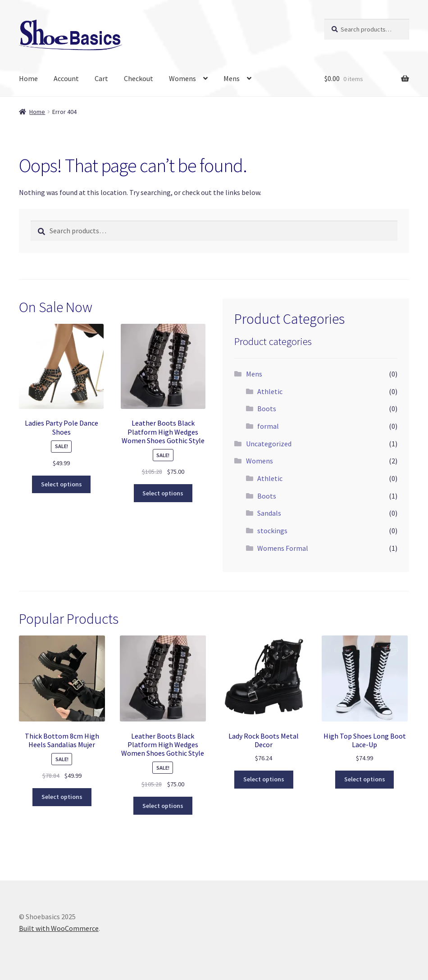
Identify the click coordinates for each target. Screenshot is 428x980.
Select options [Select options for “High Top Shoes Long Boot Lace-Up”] (365, 779)
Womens (182, 78)
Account (66, 78)
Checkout (139, 78)
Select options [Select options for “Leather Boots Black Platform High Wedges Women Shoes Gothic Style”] (163, 493)
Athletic (270, 391)
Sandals (269, 513)
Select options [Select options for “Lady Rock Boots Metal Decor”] (264, 779)
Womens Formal (283, 548)
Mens (232, 78)
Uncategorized (269, 444)
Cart (101, 78)
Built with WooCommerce (59, 928)
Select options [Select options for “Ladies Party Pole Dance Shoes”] (61, 484)
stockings (272, 531)
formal (268, 426)
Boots (267, 408)
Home (28, 78)
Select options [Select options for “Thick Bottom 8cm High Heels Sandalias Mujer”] (62, 797)
